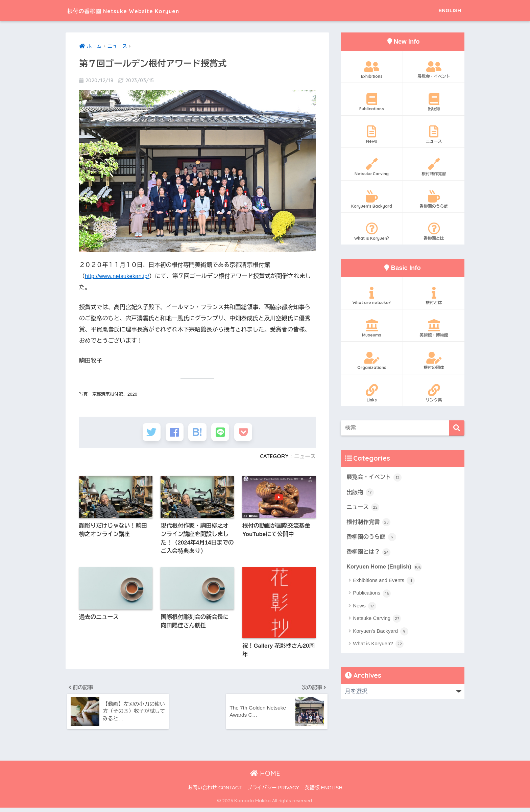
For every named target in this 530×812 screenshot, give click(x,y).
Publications (372, 102)
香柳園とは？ (369, 553)
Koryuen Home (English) (385, 568)
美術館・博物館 (434, 328)
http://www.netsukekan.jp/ (118, 276)
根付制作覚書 (434, 167)
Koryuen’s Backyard (372, 200)
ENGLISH (450, 10)
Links (372, 393)
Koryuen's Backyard (381, 633)
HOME (265, 778)
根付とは (434, 296)
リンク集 (434, 393)
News (372, 135)
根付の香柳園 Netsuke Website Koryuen (145, 10)
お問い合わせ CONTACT (215, 792)
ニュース (305, 458)
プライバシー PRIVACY (273, 792)
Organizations (372, 361)
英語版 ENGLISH (324, 792)
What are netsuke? (372, 296)
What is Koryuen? (372, 232)
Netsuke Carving (372, 167)
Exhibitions (372, 70)
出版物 (434, 102)
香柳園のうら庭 (434, 200)
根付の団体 (434, 361)
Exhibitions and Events (384, 582)
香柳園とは (434, 232)
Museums (372, 328)
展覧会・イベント (434, 70)
